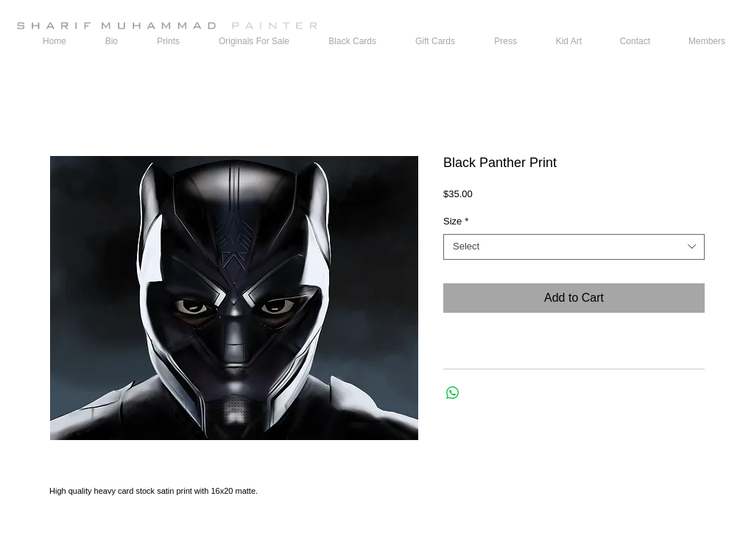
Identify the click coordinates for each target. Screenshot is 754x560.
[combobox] (574, 247)
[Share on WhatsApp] (453, 393)
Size (456, 221)
